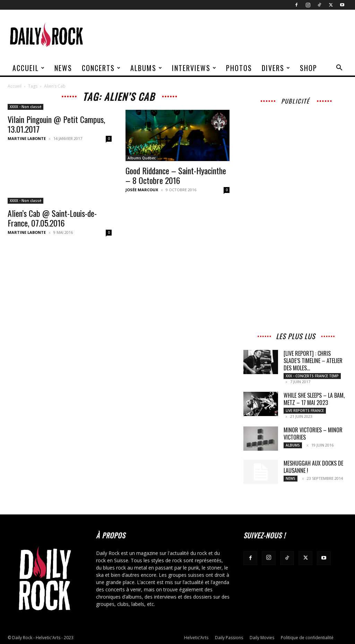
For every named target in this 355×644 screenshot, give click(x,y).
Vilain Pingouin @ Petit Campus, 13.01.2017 (56, 124)
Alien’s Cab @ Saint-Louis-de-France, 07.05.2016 (52, 218)
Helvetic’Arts (196, 638)
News (63, 68)
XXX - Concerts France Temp (312, 376)
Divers (276, 68)
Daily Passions (229, 638)
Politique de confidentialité (307, 638)
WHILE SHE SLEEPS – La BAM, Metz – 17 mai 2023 (314, 399)
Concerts (101, 68)
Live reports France (305, 411)
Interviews (194, 68)
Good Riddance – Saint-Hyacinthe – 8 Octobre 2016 (176, 175)
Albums (146, 68)
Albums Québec (142, 158)
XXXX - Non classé (25, 107)
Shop (309, 68)
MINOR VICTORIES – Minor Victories (313, 434)
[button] (339, 68)
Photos (239, 68)
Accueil (29, 68)
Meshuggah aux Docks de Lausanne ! (313, 467)
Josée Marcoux (142, 190)
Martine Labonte (27, 138)
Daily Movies (262, 638)
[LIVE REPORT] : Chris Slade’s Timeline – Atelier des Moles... (313, 361)
